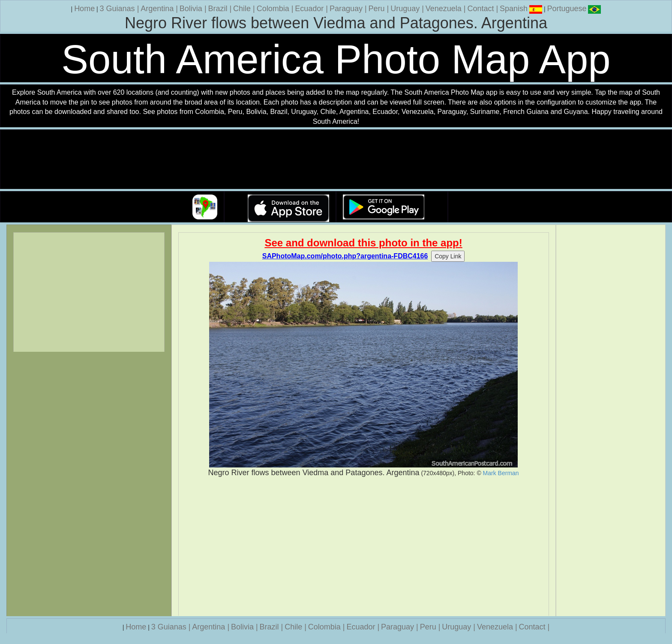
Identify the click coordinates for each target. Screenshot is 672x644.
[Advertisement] (364, 547)
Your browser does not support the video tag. (336, 160)
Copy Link (448, 256)
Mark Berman (501, 473)
